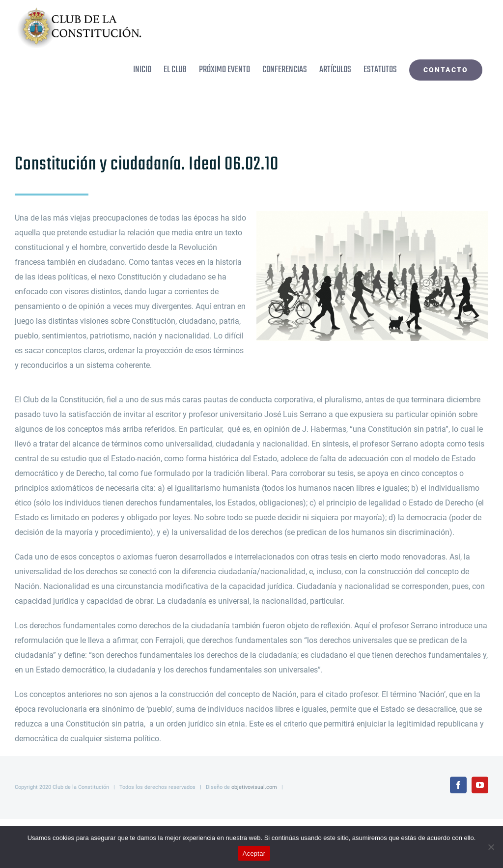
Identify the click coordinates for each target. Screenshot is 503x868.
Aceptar (254, 854)
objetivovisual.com (254, 787)
